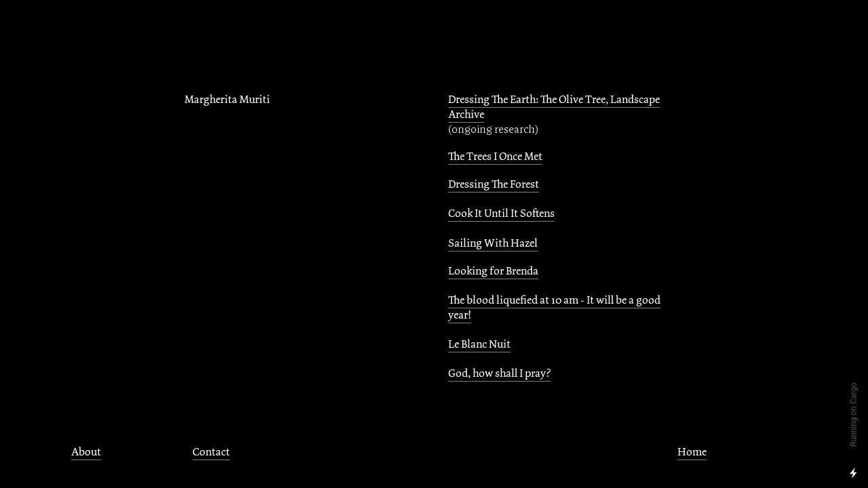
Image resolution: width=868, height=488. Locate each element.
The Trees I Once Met (495, 157)
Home (692, 452)
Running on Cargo (854, 415)
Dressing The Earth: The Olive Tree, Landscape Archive (554, 107)
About (86, 452)
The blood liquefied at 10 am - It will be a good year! (554, 308)
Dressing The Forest (494, 184)
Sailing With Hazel (493, 243)
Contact (211, 452)
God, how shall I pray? (499, 373)
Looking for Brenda (493, 271)
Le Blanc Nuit (479, 344)
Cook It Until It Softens (501, 213)
